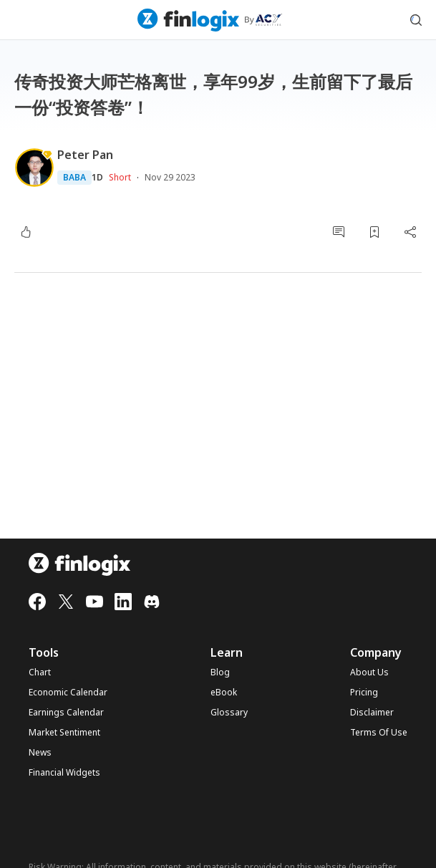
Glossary (229, 713)
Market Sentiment (64, 733)
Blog (220, 672)
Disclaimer (372, 713)
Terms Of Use (379, 733)
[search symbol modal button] (416, 20)
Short (120, 177)
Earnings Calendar (66, 713)
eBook (224, 693)
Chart (40, 672)
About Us (369, 672)
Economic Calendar (68, 693)
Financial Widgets (64, 773)
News (40, 753)
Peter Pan (85, 155)
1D (97, 178)
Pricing (364, 693)
